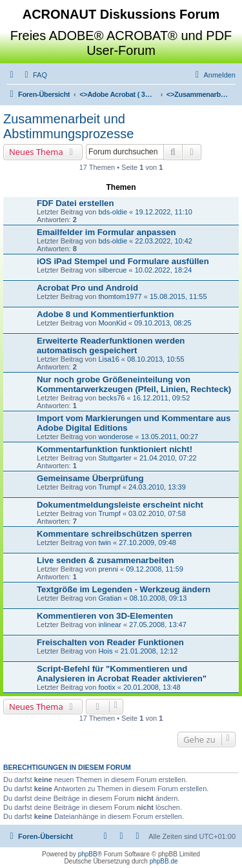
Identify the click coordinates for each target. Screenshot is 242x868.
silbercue (112, 270)
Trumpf (109, 487)
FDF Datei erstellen (75, 203)
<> (118, 94)
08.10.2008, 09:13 (158, 598)
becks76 (111, 398)
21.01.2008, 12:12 (149, 651)
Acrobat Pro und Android (87, 288)
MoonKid (112, 323)
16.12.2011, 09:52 (162, 398)
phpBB (88, 854)
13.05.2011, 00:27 (169, 437)
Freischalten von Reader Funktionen (110, 642)
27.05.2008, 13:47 (158, 625)
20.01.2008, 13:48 (152, 687)
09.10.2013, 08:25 (163, 323)
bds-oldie (113, 212)
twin (105, 542)
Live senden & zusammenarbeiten (106, 560)
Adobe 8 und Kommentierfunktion (105, 314)
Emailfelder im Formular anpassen (106, 232)
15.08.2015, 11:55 (178, 296)
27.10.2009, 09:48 (147, 542)
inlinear (109, 625)
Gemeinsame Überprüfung (90, 478)
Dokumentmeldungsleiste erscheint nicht (120, 505)
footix (106, 687)
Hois (105, 651)
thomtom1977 (120, 296)
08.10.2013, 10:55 (156, 359)
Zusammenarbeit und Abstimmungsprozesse (68, 126)
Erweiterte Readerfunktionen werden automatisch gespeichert (111, 346)
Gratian (110, 598)
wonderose (116, 437)
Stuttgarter (115, 458)
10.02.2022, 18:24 (164, 270)
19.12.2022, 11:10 (164, 212)
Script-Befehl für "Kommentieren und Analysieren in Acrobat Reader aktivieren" (122, 674)
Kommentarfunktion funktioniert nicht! (115, 449)
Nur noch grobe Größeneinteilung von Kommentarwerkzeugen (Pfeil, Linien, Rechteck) (134, 384)
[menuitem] (34, 75)
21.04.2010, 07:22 (168, 458)
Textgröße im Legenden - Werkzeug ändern (124, 589)
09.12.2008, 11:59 (155, 569)
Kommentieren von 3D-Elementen (105, 616)
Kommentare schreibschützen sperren (114, 534)
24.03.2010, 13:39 (157, 487)
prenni (108, 569)
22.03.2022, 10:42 (164, 241)
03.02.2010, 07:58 (157, 513)
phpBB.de (164, 861)
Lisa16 (108, 359)
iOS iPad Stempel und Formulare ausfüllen (123, 261)
